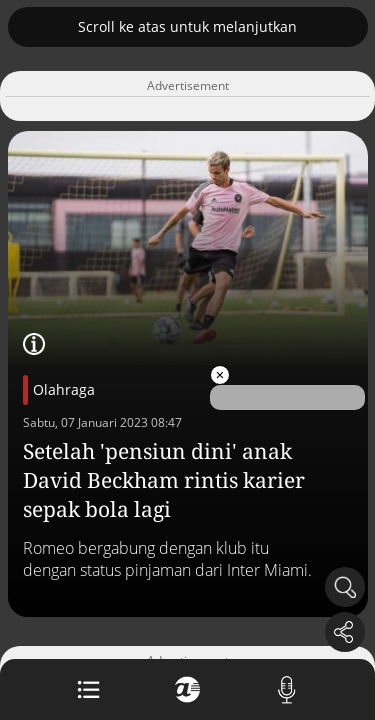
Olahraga (64, 389)
